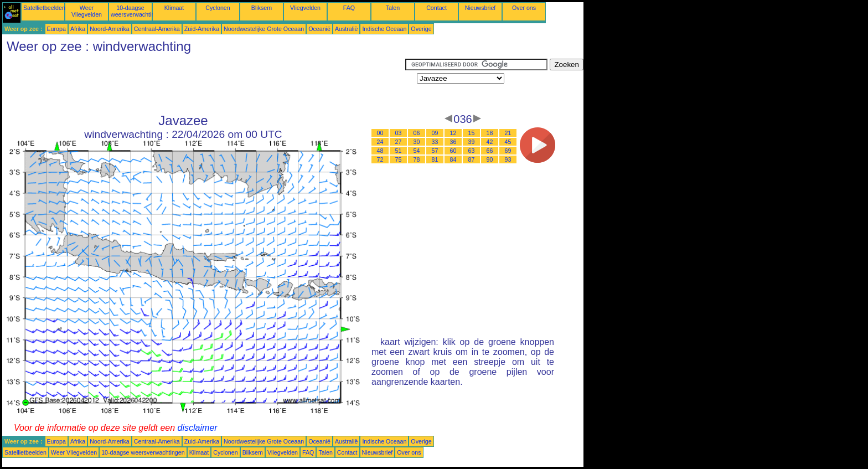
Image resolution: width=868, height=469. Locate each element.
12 (453, 133)
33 (435, 142)
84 (453, 159)
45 (508, 142)
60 (453, 151)
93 (508, 159)
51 (399, 151)
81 (435, 159)
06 (417, 133)
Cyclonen (218, 8)
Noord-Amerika (110, 29)
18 (490, 133)
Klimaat (174, 8)
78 (417, 159)
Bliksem (262, 8)
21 (508, 133)
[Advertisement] (204, 84)
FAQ (349, 8)
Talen (393, 8)
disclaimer (198, 428)
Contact (436, 8)
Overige (421, 29)
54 (417, 151)
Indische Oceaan (384, 29)
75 (399, 159)
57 (435, 151)
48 (380, 151)
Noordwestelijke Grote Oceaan (264, 29)
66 (490, 151)
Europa (56, 29)
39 (472, 142)
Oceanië (319, 29)
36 (453, 142)
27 (399, 142)
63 (472, 151)
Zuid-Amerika (202, 29)
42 (490, 142)
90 (490, 159)
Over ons (524, 8)
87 (472, 159)
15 (472, 133)
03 (399, 133)
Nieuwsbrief (480, 8)
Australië (346, 29)
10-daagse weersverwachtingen (138, 11)
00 (380, 133)
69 (508, 151)
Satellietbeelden (44, 8)
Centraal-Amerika (157, 29)
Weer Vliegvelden (87, 11)
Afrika (78, 29)
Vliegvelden (305, 8)
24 (380, 142)
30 (417, 142)
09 (435, 133)
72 (380, 159)
